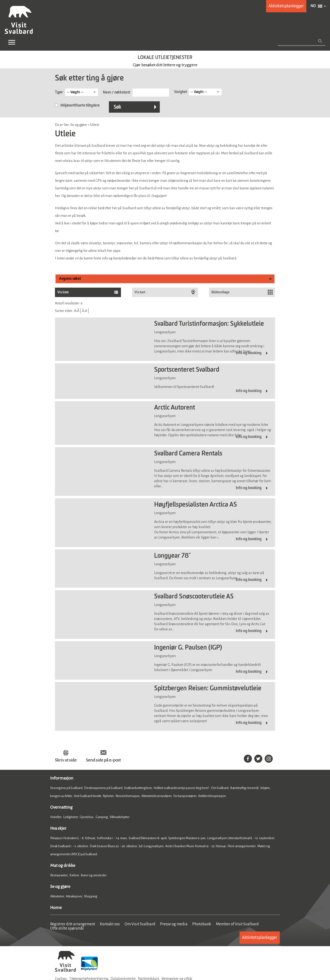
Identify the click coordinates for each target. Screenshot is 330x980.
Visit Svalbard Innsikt (87, 796)
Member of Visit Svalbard (237, 924)
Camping (102, 817)
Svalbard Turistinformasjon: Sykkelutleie (209, 324)
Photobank (202, 924)
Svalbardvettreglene (138, 788)
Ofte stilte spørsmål (67, 928)
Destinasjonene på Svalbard (103, 788)
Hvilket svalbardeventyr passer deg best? (182, 788)
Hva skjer (58, 828)
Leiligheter (71, 817)
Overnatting (61, 807)
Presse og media (174, 924)
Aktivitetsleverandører (156, 796)
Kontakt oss (110, 924)
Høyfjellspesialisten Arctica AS (196, 505)
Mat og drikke (63, 865)
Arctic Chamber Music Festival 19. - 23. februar (196, 846)
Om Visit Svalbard (140, 924)
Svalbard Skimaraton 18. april (148, 838)
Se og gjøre (60, 886)
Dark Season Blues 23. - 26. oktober (113, 846)
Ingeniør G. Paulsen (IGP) (188, 648)
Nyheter (108, 796)
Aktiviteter (57, 896)
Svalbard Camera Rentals (188, 454)
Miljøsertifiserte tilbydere (80, 106)
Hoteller (56, 817)
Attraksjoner (74, 896)
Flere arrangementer (242, 846)
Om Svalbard (220, 788)
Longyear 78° (172, 556)
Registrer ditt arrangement (73, 924)
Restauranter (59, 875)
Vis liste (63, 292)
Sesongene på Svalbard (66, 788)
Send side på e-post (103, 760)
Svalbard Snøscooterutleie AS (194, 597)
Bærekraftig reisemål (244, 788)
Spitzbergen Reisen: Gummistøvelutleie (208, 689)
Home (56, 908)
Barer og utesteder (94, 875)
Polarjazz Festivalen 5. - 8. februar (73, 838)
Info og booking (249, 353)
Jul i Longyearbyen (151, 846)
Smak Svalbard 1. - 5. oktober (69, 846)
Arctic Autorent (175, 408)
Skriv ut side (66, 760)
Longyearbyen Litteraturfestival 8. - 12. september (241, 838)
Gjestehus (87, 817)
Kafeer (74, 875)
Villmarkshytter (120, 817)
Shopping (91, 896)
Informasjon (62, 778)
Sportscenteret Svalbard (187, 370)
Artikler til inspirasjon (212, 796)
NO (313, 6)
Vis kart (140, 292)
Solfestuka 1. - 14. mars (112, 838)
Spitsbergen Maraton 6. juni (187, 838)
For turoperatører (185, 796)
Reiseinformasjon (128, 796)
